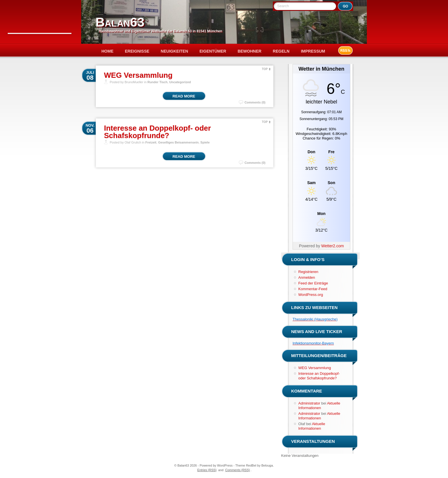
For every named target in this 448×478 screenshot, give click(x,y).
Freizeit (151, 142)
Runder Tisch (157, 82)
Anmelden (307, 277)
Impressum (313, 51)
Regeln (281, 51)
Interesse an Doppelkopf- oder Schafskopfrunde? (157, 132)
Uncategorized (180, 82)
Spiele (205, 142)
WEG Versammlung (138, 75)
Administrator (309, 403)
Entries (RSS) (207, 470)
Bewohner (250, 51)
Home (107, 51)
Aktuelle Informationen (319, 406)
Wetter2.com (332, 246)
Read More (184, 96)
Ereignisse (137, 51)
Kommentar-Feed (313, 289)
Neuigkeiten (175, 51)
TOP (265, 69)
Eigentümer (213, 51)
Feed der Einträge (313, 283)
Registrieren (308, 272)
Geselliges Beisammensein (178, 142)
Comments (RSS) (237, 470)
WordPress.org (311, 295)
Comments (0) (255, 102)
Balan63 (120, 22)
